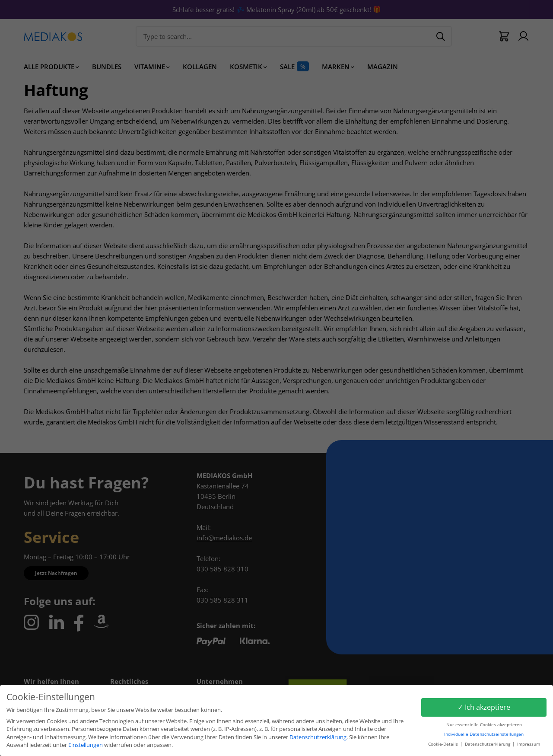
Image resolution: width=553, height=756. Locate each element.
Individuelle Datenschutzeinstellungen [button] (484, 734)
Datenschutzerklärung (318, 737)
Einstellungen (86, 745)
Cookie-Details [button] (444, 744)
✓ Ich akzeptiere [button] (484, 707)
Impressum (529, 744)
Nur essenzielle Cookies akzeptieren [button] (484, 725)
